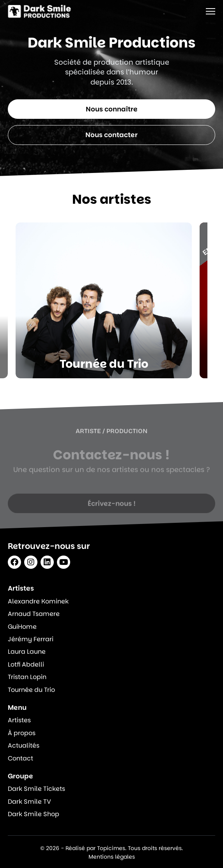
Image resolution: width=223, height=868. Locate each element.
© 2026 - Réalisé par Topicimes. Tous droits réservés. (111, 848)
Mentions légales (112, 857)
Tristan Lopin (27, 677)
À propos (22, 733)
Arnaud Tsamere (34, 614)
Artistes (19, 720)
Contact (20, 759)
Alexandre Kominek (38, 602)
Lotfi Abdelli (26, 665)
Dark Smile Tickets (36, 789)
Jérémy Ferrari (31, 639)
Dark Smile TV (29, 802)
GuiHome (22, 627)
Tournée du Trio (31, 690)
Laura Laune (27, 652)
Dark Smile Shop (34, 814)
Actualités (24, 746)
